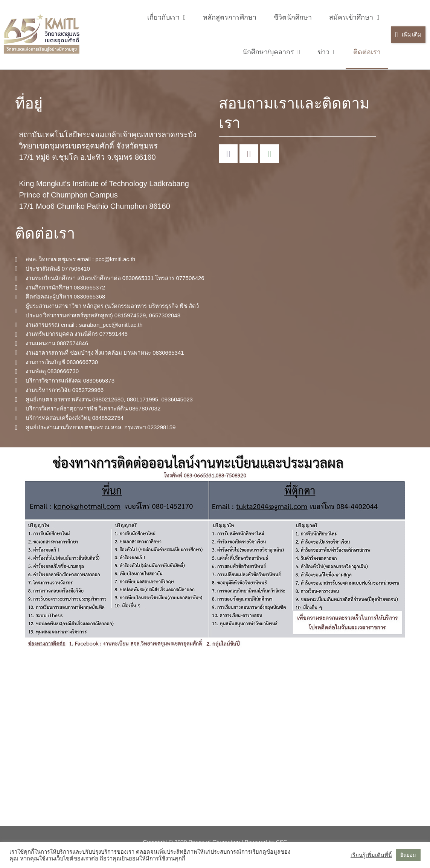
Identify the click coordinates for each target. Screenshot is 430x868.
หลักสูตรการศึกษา (230, 17)
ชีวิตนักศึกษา (293, 17)
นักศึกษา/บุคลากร (271, 52)
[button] (408, 35)
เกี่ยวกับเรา (167, 17)
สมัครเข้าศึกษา (354, 17)
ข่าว (327, 52)
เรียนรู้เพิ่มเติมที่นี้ (371, 855)
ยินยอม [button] (408, 855)
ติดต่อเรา (367, 52)
